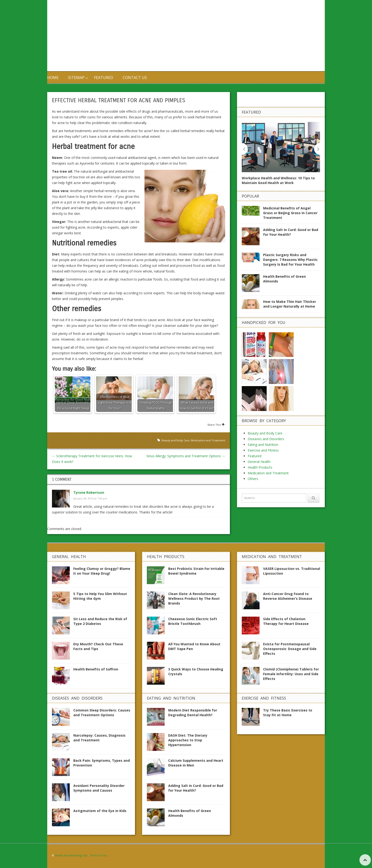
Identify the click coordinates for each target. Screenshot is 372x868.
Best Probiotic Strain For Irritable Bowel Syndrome (196, 571)
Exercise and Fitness (263, 423)
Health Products (260, 440)
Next (317, 149)
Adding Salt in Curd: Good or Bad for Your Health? (291, 232)
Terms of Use (98, 855)
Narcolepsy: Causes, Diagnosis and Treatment (99, 738)
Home (53, 78)
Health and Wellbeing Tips (71, 855)
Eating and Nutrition (263, 417)
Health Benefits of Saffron (96, 669)
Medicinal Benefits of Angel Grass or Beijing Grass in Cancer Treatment (290, 213)
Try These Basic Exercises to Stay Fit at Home (288, 713)
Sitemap (76, 78)
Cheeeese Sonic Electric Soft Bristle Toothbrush (193, 621)
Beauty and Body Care (176, 440)
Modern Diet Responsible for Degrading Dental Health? (193, 713)
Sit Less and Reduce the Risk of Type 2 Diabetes (100, 621)
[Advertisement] (243, 36)
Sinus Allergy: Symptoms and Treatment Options (186, 456)
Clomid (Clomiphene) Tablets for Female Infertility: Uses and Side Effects (291, 674)
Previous (245, 149)
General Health (259, 434)
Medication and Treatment (208, 440)
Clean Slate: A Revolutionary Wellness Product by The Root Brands (194, 598)
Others (253, 451)
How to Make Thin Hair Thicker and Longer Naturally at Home (290, 304)
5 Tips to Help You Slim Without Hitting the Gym (100, 596)
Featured (104, 78)
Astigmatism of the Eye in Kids (100, 811)
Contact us (135, 78)
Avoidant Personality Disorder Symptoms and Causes (99, 788)
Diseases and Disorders (266, 412)
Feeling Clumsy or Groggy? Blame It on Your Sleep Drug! (102, 571)
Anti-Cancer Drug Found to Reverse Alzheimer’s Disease (288, 596)
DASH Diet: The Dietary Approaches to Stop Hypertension (188, 740)
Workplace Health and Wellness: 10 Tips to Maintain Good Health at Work (278, 180)
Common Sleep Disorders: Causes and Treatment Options (102, 713)
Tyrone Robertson (89, 492)
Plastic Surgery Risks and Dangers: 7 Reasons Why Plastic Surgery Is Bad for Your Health (290, 260)
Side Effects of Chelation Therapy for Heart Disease (286, 621)
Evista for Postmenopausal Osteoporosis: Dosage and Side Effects (290, 649)
